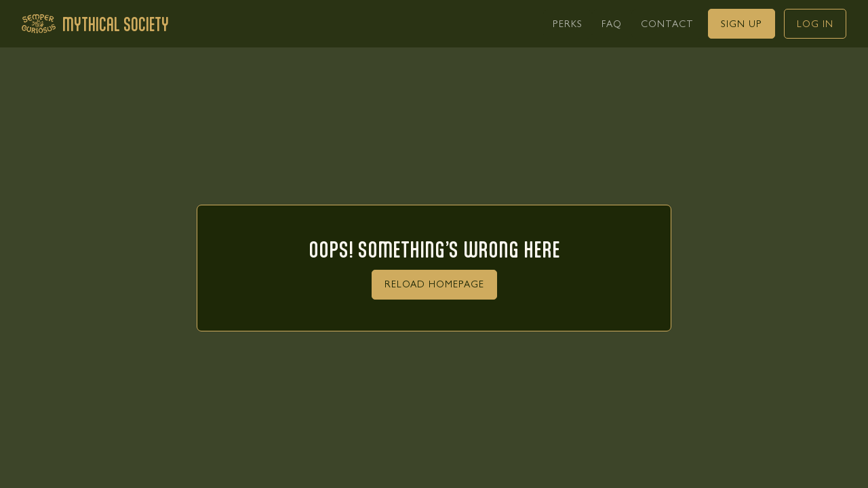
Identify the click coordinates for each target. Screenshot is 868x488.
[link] (568, 24)
